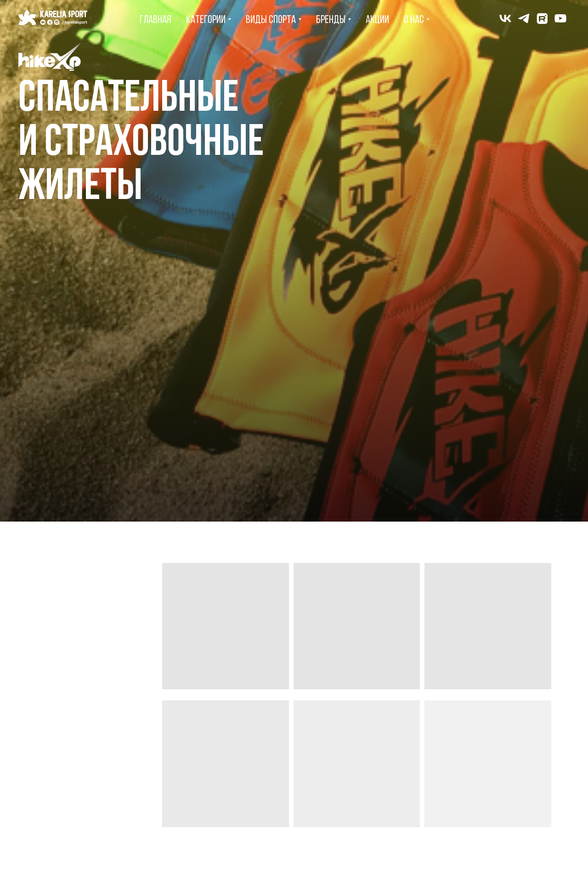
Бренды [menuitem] (331, 20)
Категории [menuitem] (206, 20)
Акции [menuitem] (377, 20)
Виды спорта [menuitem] (271, 20)
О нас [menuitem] (414, 20)
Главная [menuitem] (155, 20)
